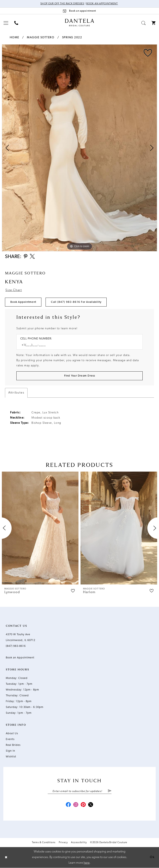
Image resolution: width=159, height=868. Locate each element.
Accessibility (79, 843)
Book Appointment (23, 302)
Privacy (63, 843)
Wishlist (11, 757)
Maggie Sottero (41, 38)
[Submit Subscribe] (109, 791)
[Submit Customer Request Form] (79, 376)
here (87, 863)
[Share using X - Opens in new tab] (32, 257)
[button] (6, 23)
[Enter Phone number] (77, 345)
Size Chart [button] (14, 290)
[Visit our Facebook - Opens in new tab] (68, 805)
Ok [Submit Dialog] (152, 857)
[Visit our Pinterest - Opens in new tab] (83, 805)
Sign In (10, 751)
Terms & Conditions (44, 843)
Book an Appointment (102, 4)
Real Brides (13, 745)
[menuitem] (6, 23)
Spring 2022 (72, 38)
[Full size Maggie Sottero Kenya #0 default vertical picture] (79, 148)
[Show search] (144, 23)
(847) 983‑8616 (16, 646)
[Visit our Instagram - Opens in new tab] (76, 805)
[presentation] (40, 528)
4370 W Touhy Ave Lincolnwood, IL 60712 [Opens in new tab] (20, 637)
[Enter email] (80, 791)
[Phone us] (16, 23)
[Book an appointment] (79, 11)
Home (14, 38)
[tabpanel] (79, 148)
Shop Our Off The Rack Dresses (62, 4)
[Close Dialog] (6, 858)
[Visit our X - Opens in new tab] (91, 805)
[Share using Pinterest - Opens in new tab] (26, 257)
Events (10, 739)
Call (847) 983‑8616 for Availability (76, 302)
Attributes (16, 393)
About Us (12, 733)
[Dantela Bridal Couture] (80, 23)
